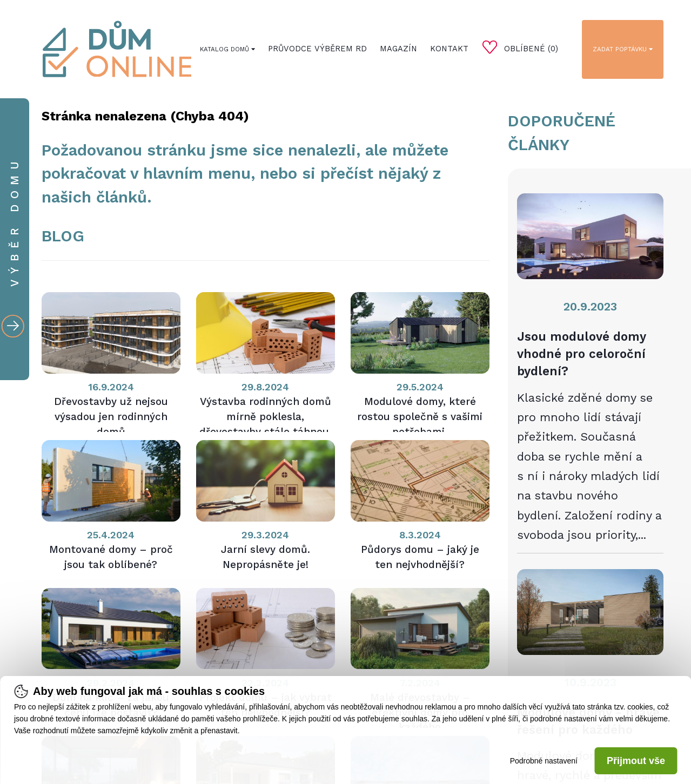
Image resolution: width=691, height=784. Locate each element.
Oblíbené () (520, 47)
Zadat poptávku (623, 49)
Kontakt (449, 49)
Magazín (398, 49)
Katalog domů (227, 49)
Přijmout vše (636, 761)
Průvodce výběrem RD (317, 49)
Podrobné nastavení (544, 761)
